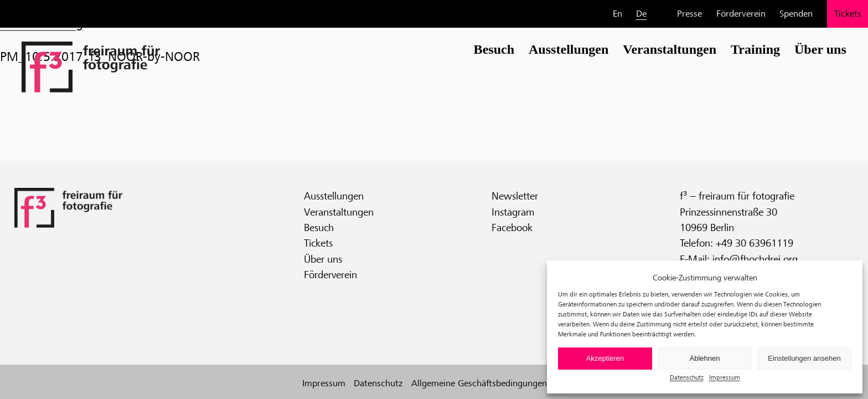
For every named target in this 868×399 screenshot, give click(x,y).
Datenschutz (687, 377)
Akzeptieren (605, 358)
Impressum (725, 377)
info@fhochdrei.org (755, 259)
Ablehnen (705, 358)
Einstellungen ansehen (804, 358)
